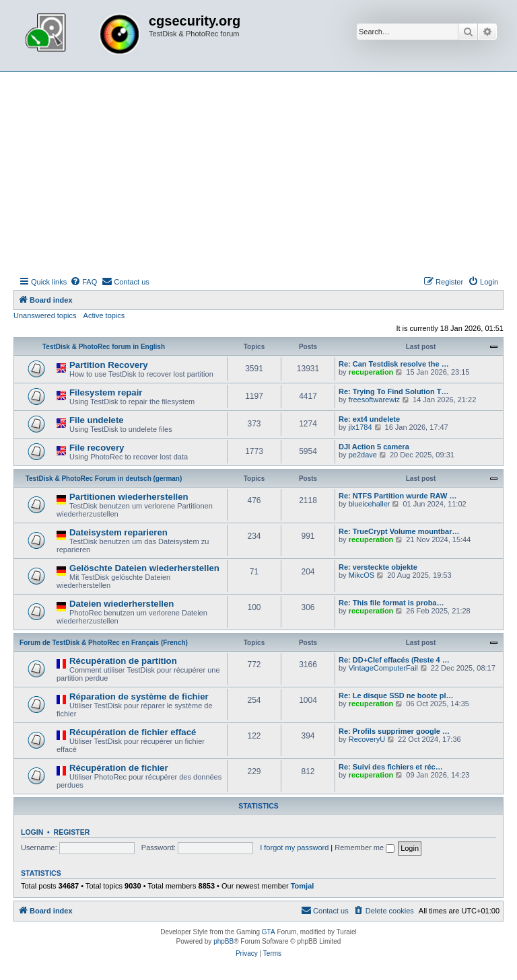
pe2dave (363, 455)
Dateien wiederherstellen (122, 604)
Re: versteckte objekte (378, 567)
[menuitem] (83, 282)
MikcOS (362, 575)
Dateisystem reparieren (118, 532)
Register (72, 832)
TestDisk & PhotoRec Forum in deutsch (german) (104, 479)
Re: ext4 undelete (369, 419)
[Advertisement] (258, 173)
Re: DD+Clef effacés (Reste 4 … (394, 660)
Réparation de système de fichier (139, 696)
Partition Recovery (109, 365)
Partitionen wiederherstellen (129, 497)
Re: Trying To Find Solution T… (394, 391)
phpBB (223, 941)
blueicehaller (370, 504)
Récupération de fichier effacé (133, 732)
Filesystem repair (106, 392)
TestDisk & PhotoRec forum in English (104, 347)
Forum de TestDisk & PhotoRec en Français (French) (104, 643)
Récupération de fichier (119, 768)
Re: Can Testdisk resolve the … (394, 364)
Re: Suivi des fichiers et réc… (391, 767)
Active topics (104, 315)
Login (32, 832)
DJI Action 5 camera (374, 447)
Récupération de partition (123, 661)
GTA (269, 932)
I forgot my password (294, 847)
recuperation (371, 372)
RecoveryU (367, 739)
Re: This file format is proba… (391, 603)
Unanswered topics (45, 315)
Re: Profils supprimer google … (394, 731)
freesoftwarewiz (374, 400)
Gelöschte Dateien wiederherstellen (144, 568)
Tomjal (303, 886)
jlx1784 (360, 427)
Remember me (365, 847)
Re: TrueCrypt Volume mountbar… (399, 531)
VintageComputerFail (383, 668)
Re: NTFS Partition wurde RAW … (398, 496)
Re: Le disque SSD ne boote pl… (396, 695)
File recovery (97, 448)
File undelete (97, 420)
